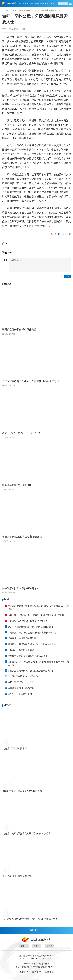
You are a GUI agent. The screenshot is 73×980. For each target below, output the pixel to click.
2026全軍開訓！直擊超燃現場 (17, 876)
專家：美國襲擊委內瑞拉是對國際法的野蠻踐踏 (31, 627)
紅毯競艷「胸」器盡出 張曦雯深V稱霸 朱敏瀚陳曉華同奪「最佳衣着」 (38, 663)
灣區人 (26, 4)
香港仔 (37, 946)
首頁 (9, 4)
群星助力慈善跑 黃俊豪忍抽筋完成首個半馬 (29, 656)
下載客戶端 (63, 4)
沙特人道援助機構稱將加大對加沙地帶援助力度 (31, 671)
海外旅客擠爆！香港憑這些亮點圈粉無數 (22, 791)
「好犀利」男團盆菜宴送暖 (21, 650)
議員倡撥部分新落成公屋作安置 (19, 330)
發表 (68, 276)
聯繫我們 (24, 972)
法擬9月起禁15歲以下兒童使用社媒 (21, 433)
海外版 (50, 946)
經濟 (32, 4)
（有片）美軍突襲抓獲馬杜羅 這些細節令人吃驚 (27, 834)
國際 (37, 4)
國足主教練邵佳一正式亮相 (21, 682)
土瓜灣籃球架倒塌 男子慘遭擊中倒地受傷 (28, 621)
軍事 (52, 4)
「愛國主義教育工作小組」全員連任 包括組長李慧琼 (31, 381)
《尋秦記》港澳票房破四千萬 (22, 638)
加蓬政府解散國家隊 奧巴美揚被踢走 (22, 537)
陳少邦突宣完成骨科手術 (20, 694)
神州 (19, 4)
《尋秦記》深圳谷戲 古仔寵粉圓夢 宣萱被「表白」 (32, 633)
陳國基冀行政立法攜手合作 (17, 485)
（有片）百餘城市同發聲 (15, 748)
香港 (14, 4)
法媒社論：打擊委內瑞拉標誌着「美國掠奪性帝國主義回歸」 (37, 615)
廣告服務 (37, 972)
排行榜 (6, 599)
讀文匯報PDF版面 (62, 234)
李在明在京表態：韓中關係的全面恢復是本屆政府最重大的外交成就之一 (38, 608)
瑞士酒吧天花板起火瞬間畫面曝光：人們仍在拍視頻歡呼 (30, 919)
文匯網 (5, 11)
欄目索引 (37, 930)
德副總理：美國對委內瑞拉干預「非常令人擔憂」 (32, 644)
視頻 (47, 4)
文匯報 (14, 11)
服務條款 (49, 972)
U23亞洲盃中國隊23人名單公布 (23, 676)
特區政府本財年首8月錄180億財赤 (20, 588)
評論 (42, 4)
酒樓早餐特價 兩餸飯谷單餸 (21, 688)
